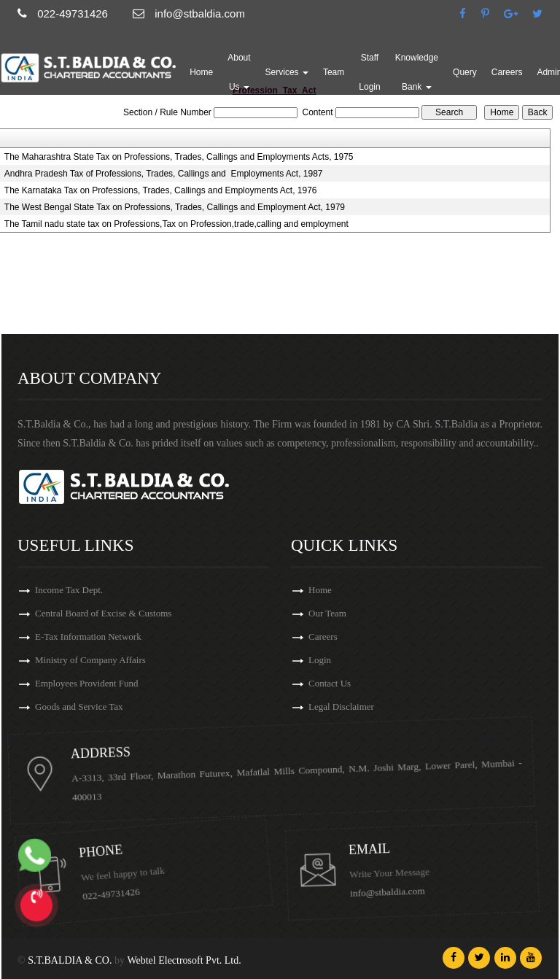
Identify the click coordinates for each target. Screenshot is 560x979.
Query (465, 72)
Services (287, 72)
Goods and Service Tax (79, 707)
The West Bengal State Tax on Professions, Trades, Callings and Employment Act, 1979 (175, 207)
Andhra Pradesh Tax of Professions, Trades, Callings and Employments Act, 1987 (164, 174)
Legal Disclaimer (349, 707)
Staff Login (369, 72)
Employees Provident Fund (87, 684)
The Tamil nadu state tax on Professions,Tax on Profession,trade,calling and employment (176, 224)
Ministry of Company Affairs (90, 661)
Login (328, 660)
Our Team (335, 613)
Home (201, 72)
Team (334, 72)
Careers (507, 72)
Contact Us (338, 683)
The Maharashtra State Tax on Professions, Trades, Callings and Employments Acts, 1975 (179, 157)
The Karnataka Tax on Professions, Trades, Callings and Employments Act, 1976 (161, 190)
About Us (239, 72)
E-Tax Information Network (88, 637)
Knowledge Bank (417, 72)
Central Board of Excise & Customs (103, 614)
